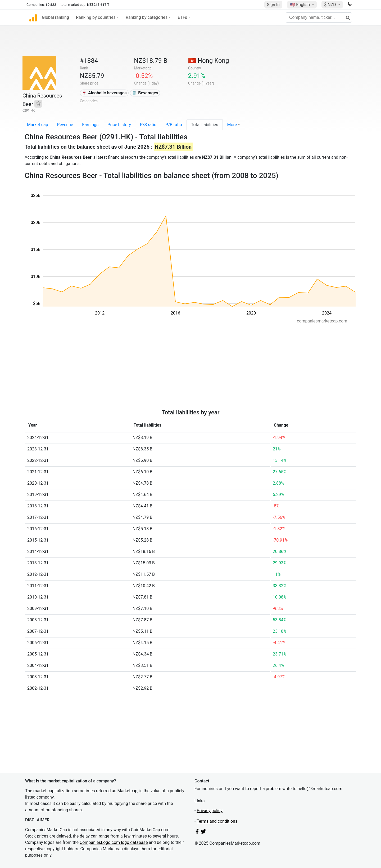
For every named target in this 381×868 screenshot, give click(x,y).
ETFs (182, 17)
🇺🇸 (300, 5)
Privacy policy (210, 811)
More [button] (232, 125)
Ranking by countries (96, 17)
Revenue (65, 125)
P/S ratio (148, 125)
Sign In (273, 5)
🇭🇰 (209, 61)
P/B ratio (174, 125)
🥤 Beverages (145, 93)
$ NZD (330, 5)
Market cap (38, 125)
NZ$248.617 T (98, 5)
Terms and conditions (217, 821)
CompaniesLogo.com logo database (114, 842)
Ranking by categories (147, 17)
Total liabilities (205, 125)
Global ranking (55, 17)
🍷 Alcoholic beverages (104, 93)
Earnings (90, 125)
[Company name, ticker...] (319, 17)
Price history (119, 125)
